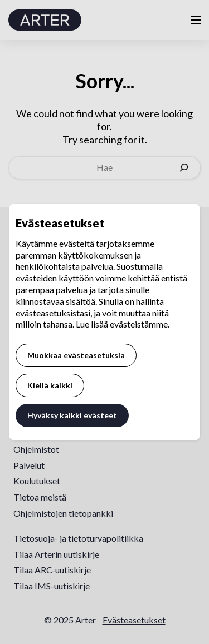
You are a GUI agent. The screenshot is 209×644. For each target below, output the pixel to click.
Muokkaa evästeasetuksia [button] (76, 355)
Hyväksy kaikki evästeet (72, 415)
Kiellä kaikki (50, 385)
